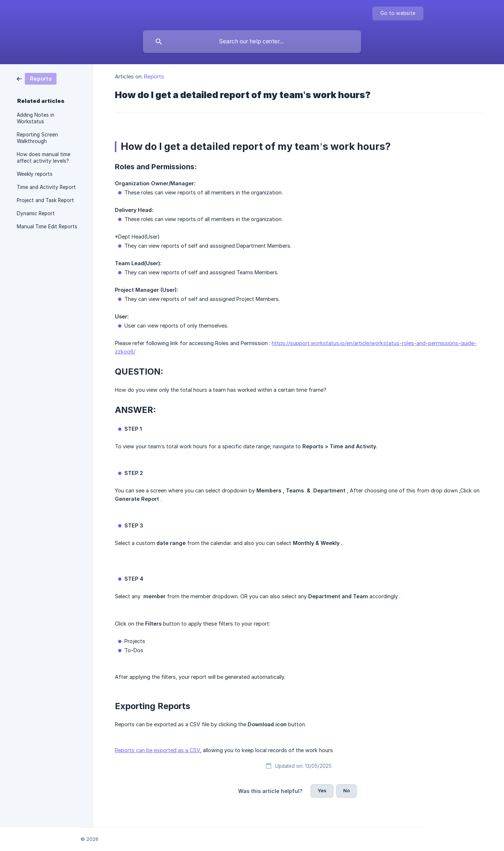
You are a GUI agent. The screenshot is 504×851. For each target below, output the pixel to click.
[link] (37, 78)
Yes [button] (322, 790)
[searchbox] (252, 42)
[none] (398, 13)
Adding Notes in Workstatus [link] (36, 118)
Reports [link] (154, 76)
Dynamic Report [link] (36, 213)
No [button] (346, 790)
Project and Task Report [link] (45, 200)
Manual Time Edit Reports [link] (47, 227)
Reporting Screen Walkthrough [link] (37, 138)
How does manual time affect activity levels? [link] (44, 158)
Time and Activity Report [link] (46, 187)
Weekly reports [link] (35, 174)
